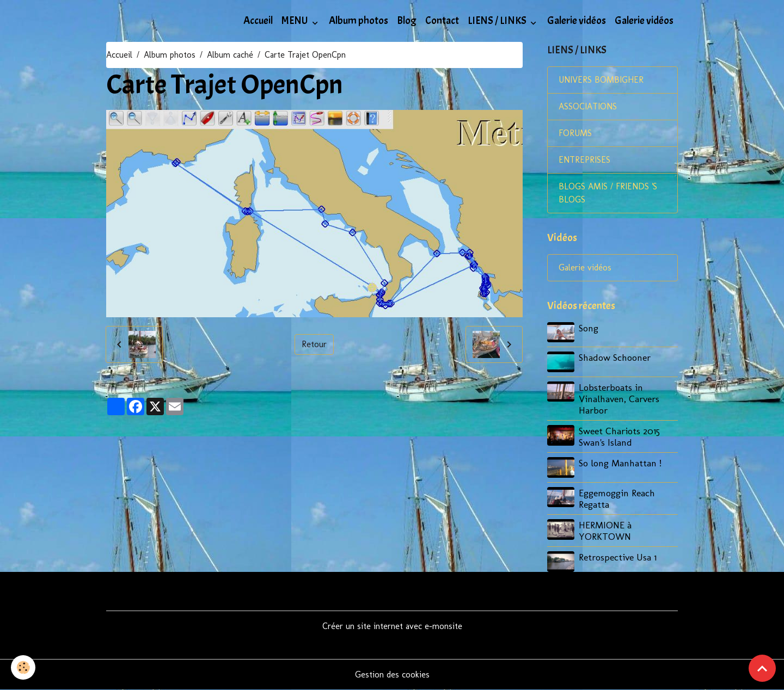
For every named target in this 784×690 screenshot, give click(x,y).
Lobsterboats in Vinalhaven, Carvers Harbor (619, 399)
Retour (314, 344)
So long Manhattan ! (620, 463)
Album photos (359, 21)
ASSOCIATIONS (588, 106)
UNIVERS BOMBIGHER (601, 80)
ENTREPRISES (584, 160)
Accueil (258, 21)
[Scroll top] (762, 668)
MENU (296, 21)
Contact (442, 21)
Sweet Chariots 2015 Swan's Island (619, 436)
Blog (407, 21)
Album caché (230, 55)
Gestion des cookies (392, 674)
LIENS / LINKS (498, 21)
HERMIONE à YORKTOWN (605, 531)
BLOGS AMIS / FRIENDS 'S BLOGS (608, 193)
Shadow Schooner (615, 357)
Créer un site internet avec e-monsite (392, 626)
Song (589, 328)
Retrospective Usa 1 (618, 557)
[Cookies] (23, 667)
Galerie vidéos (577, 21)
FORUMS (575, 133)
